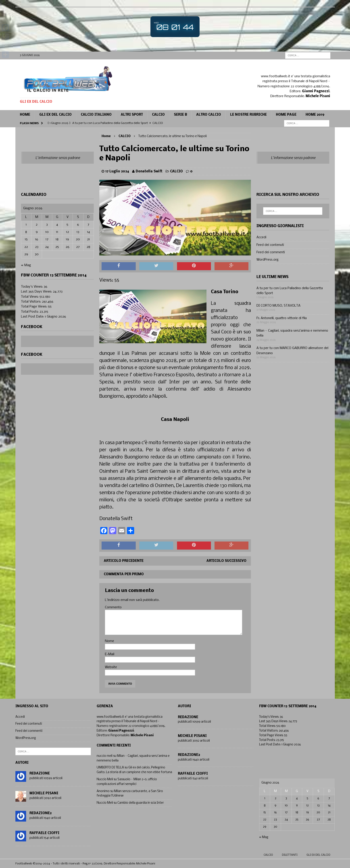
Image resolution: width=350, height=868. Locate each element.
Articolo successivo (226, 561)
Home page (286, 115)
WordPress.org (268, 260)
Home (25, 115)
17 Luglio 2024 (117, 172)
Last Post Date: (33, 317)
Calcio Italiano (96, 115)
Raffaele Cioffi (44, 833)
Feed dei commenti (271, 252)
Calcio (268, 855)
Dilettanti (290, 855)
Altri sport (132, 115)
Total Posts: (30, 312)
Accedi (261, 237)
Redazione (40, 774)
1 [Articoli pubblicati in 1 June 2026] (26, 225)
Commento (113, 607)
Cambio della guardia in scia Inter (141, 803)
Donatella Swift (149, 172)
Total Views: (30, 297)
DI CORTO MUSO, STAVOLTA (278, 306)
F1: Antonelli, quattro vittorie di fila (282, 318)
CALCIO (158, 115)
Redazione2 (41, 813)
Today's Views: (32, 287)
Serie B (180, 115)
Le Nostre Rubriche (248, 115)
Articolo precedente (124, 561)
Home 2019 (315, 115)
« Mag (26, 265)
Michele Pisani (44, 793)
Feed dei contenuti (270, 245)
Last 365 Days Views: (37, 292)
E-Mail (110, 654)
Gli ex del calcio (55, 115)
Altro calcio (209, 115)
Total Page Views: (34, 307)
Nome (109, 641)
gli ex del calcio (318, 855)
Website (111, 667)
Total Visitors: (31, 302)
